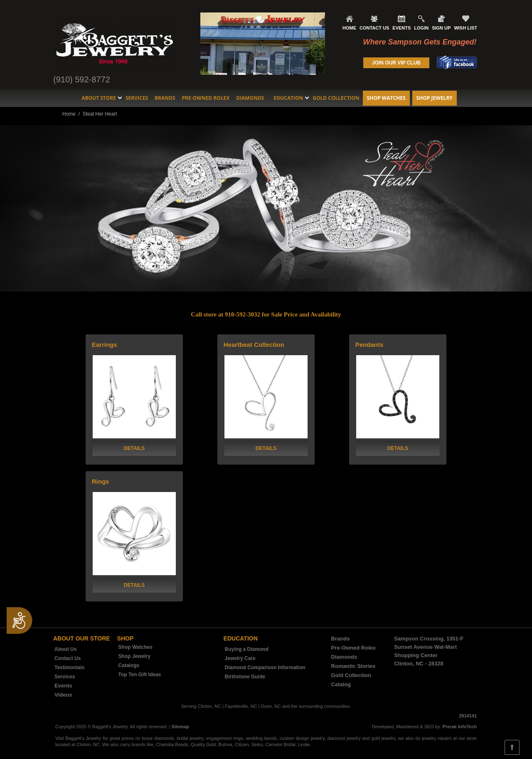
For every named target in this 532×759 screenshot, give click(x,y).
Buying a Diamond (247, 649)
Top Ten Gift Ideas (140, 675)
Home (69, 114)
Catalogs (129, 665)
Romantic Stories (353, 666)
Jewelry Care (240, 658)
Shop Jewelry (435, 98)
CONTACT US (374, 28)
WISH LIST (465, 28)
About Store (99, 98)
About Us (65, 649)
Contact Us (68, 658)
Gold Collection (336, 98)
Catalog (341, 684)
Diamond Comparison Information (265, 668)
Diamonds (250, 98)
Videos (63, 695)
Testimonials (69, 668)
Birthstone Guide (245, 677)
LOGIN (421, 28)
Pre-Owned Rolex (206, 98)
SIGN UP (441, 28)
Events (63, 686)
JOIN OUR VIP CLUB (396, 63)
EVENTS (401, 28)
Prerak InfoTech (460, 727)
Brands (165, 98)
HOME (349, 28)
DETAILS (134, 448)
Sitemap (180, 727)
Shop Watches (386, 98)
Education (288, 98)
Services (137, 98)
